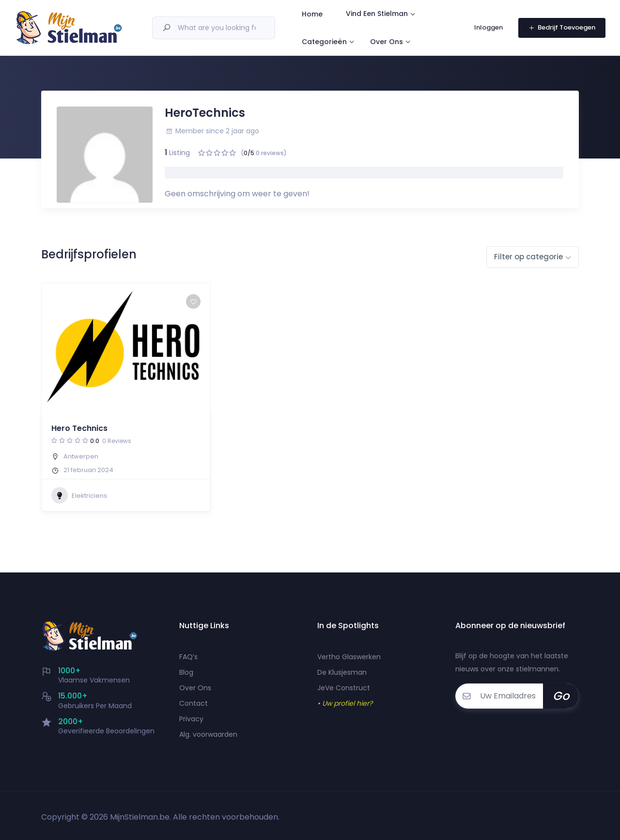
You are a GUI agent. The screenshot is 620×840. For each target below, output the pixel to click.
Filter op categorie (528, 257)
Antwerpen (81, 456)
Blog (186, 672)
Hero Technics (79, 428)
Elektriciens (79, 495)
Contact (194, 703)
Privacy (191, 719)
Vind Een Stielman (385, 15)
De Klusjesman (342, 672)
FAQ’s (188, 657)
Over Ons (395, 44)
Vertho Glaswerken (349, 657)
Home (320, 15)
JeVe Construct (344, 688)
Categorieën (333, 44)
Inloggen (489, 29)
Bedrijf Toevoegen (562, 29)
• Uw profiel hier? (345, 703)
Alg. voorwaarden (208, 734)
